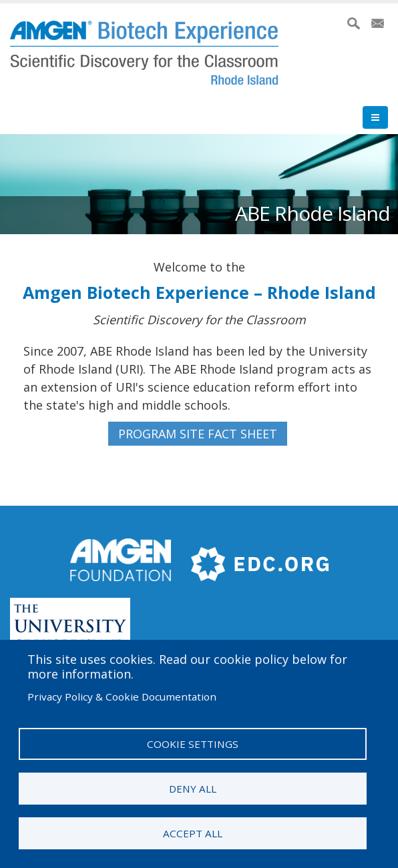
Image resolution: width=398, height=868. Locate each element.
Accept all (193, 833)
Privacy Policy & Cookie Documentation (122, 697)
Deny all (193, 789)
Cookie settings (193, 744)
